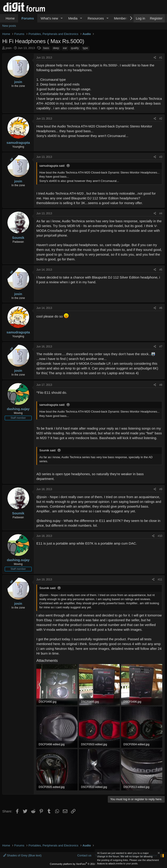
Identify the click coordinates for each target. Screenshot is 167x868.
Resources (96, 18)
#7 (161, 347)
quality (75, 48)
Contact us (84, 855)
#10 (160, 536)
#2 (161, 119)
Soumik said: (48, 450)
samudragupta (18, 143)
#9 (161, 489)
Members (121, 18)
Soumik (18, 238)
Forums (28, 18)
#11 (160, 579)
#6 (161, 308)
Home (10, 18)
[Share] (155, 58)
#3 (161, 157)
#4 (161, 213)
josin (9, 48)
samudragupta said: (52, 166)
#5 (161, 270)
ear (65, 48)
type (85, 48)
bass (46, 48)
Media (73, 18)
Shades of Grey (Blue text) (22, 855)
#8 (161, 385)
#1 (161, 58)
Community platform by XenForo (84, 864)
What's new (49, 18)
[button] (62, 18)
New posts (9, 26)
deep (56, 48)
